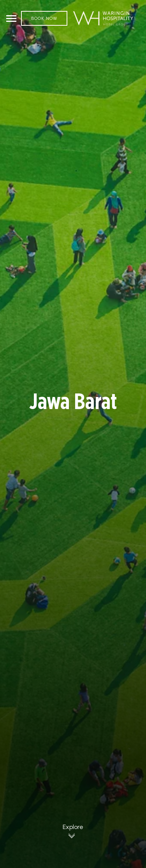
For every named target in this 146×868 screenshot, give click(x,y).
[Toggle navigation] (11, 18)
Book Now (44, 18)
